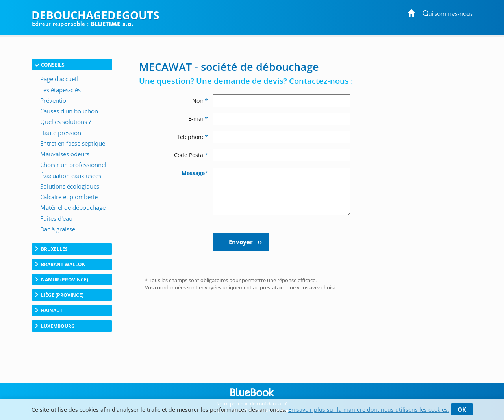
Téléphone (192, 137)
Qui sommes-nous (447, 14)
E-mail (198, 119)
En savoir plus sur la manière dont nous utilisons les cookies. (369, 410)
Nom (200, 101)
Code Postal (191, 155)
